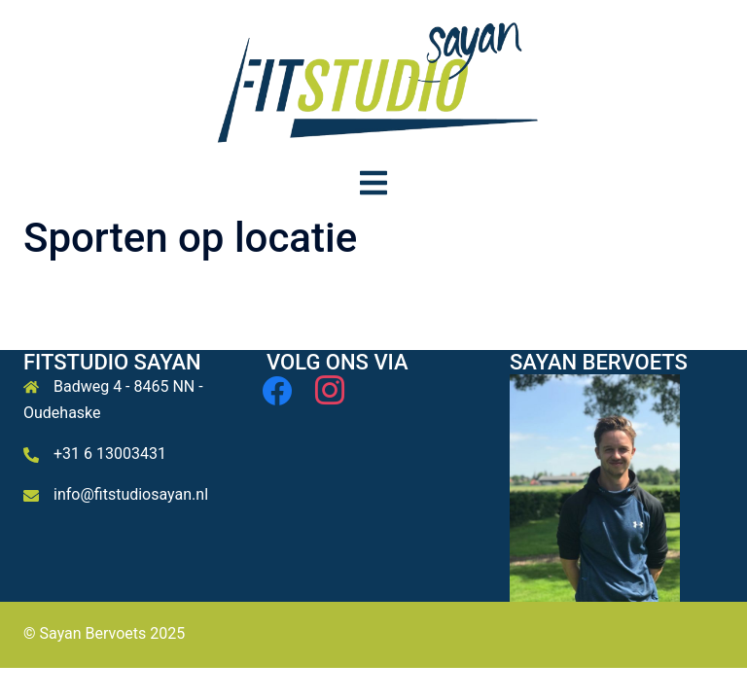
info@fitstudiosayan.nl (131, 494)
